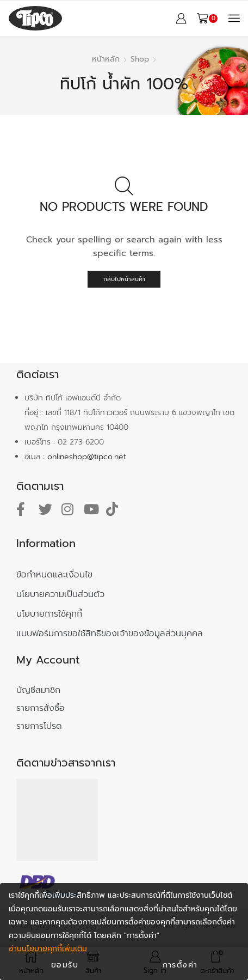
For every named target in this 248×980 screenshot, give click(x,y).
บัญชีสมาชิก (38, 690)
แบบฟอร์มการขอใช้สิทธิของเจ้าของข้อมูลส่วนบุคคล (110, 634)
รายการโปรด (39, 726)
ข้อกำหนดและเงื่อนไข (54, 575)
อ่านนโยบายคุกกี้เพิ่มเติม (48, 949)
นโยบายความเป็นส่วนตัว (60, 594)
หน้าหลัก (106, 59)
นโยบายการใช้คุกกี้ (49, 614)
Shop (140, 59)
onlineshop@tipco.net (87, 457)
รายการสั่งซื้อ (41, 708)
